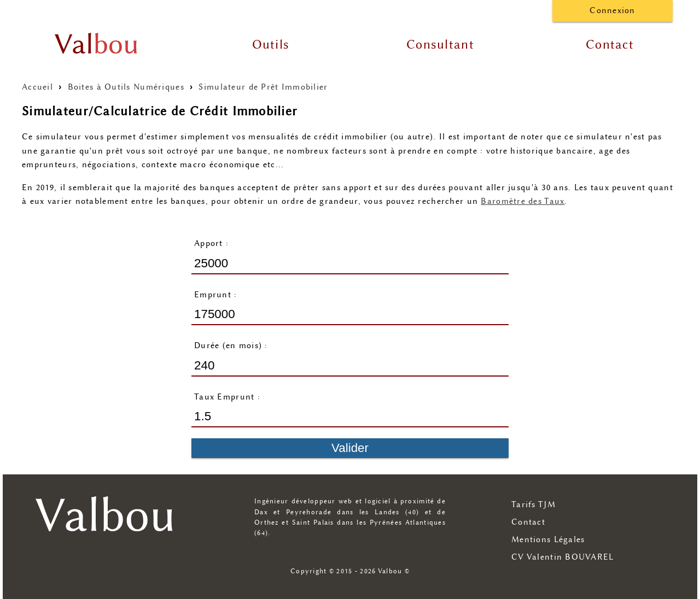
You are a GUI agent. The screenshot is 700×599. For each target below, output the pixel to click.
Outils (271, 45)
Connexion (612, 11)
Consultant (440, 45)
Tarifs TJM (533, 505)
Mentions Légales (548, 540)
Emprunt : (216, 295)
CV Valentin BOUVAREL (563, 557)
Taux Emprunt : (227, 397)
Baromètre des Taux (523, 201)
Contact (610, 45)
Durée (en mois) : (231, 346)
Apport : (211, 243)
